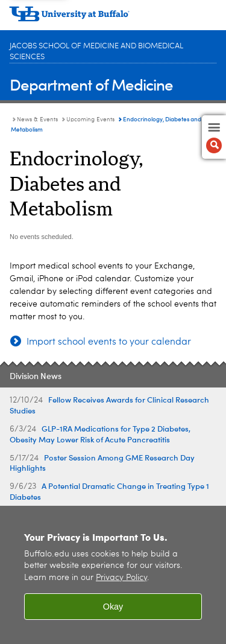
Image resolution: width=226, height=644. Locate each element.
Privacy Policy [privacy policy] (121, 578)
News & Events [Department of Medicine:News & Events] (37, 120)
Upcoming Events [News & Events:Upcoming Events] (90, 120)
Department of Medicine (91, 84)
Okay (113, 607)
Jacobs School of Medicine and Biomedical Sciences (96, 52)
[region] (113, 575)
